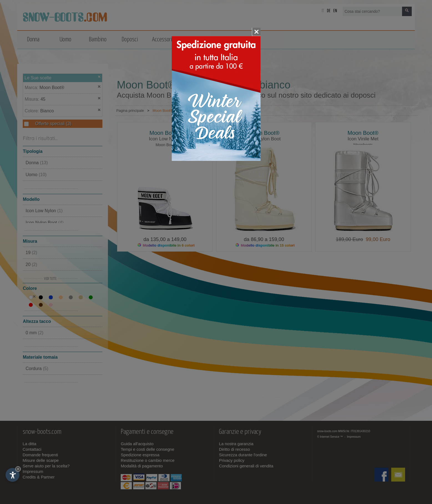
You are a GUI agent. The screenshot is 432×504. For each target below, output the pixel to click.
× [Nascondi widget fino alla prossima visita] (18, 469)
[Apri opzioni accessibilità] (12, 475)
